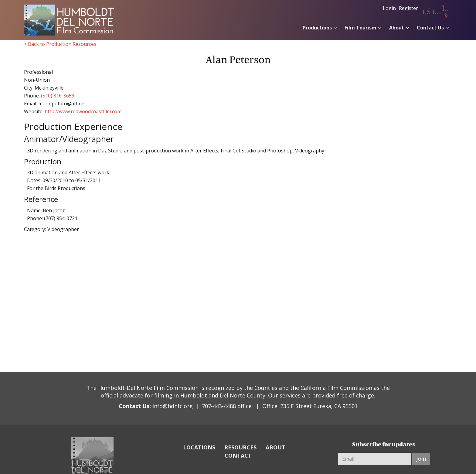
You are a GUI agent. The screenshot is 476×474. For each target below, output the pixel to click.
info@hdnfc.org (173, 406)
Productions (317, 28)
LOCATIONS (199, 447)
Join (421, 459)
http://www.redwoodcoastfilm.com (83, 111)
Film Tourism (360, 28)
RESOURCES (240, 447)
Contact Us (430, 28)
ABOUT (275, 447)
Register (408, 8)
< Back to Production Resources (60, 44)
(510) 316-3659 (58, 96)
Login (389, 8)
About (397, 28)
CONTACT (238, 455)
